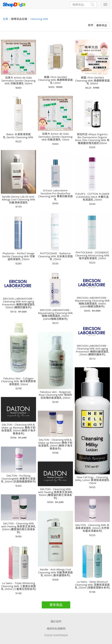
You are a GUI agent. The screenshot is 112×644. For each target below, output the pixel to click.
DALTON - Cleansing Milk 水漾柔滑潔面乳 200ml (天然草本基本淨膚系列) (92, 528)
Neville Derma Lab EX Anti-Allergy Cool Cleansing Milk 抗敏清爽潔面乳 (18, 200)
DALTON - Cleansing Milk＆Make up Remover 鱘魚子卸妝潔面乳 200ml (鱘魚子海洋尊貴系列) (55, 444)
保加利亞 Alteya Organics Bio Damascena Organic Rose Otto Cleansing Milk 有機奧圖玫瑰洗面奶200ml (92, 139)
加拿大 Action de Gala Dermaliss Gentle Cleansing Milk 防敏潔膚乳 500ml (18, 80)
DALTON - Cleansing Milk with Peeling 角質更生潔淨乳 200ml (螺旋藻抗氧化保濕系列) (19, 528)
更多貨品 (56, 605)
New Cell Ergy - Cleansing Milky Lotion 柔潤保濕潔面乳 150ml (92, 480)
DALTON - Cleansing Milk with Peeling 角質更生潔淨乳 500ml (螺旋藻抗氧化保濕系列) (55, 493)
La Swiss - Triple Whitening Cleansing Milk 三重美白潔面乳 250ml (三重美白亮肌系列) (18, 586)
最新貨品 (102, 25)
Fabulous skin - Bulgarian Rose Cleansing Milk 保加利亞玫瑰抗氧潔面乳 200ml (55, 395)
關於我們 (56, 621)
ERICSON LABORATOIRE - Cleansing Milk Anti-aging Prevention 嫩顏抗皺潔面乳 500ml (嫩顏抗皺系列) (18, 303)
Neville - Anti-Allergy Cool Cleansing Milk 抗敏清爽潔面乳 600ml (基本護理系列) (55, 572)
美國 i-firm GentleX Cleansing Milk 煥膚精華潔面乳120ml (55, 80)
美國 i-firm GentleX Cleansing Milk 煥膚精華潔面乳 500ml (92, 80)
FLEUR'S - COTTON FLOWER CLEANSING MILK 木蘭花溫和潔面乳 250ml (92, 197)
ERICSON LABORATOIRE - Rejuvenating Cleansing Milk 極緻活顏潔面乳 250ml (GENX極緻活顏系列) (55, 314)
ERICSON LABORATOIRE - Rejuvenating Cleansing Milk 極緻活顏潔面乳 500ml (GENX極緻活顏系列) (92, 302)
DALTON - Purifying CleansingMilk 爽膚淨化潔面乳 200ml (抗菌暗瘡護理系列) (18, 479)
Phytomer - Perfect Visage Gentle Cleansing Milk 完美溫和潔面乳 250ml (19, 256)
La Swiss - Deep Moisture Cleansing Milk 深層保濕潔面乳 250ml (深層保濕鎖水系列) (92, 585)
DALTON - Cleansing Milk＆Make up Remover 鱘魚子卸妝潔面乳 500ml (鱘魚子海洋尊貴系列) (18, 429)
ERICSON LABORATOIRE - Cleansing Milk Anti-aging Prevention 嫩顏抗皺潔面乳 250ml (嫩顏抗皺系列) (92, 350)
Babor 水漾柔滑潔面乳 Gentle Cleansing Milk (18, 136)
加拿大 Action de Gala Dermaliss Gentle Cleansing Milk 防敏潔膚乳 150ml (55, 137)
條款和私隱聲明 (56, 629)
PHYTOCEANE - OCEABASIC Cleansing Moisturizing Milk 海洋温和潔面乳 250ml (92, 255)
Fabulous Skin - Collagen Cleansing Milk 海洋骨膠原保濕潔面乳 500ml (19, 381)
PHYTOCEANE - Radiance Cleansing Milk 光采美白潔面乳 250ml (55, 256)
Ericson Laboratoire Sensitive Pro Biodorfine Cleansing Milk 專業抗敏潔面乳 (55, 195)
